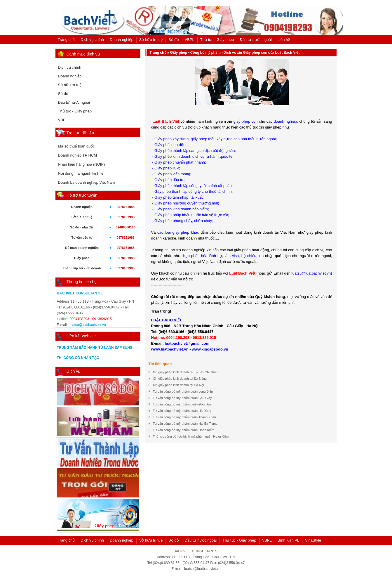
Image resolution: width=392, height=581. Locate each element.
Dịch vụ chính (92, 40)
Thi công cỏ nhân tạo (78, 358)
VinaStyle (313, 540)
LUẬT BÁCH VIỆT (167, 320)
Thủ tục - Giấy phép (217, 40)
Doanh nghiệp (122, 40)
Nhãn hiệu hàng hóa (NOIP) (82, 164)
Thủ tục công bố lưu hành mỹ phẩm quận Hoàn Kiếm (191, 436)
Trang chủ (66, 40)
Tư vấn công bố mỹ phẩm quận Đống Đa (182, 404)
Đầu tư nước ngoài (256, 40)
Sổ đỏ (174, 40)
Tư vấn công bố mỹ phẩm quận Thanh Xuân (184, 417)
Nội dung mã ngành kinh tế (81, 173)
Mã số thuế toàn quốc (76, 146)
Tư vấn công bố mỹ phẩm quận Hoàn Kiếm (184, 430)
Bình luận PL (288, 540)
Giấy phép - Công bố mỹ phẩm (195, 53)
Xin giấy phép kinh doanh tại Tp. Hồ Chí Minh (185, 372)
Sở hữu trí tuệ (151, 40)
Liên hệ (284, 40)
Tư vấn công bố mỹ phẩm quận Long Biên (183, 391)
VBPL (190, 40)
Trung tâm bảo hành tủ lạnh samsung (95, 348)
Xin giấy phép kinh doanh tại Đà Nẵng (180, 379)
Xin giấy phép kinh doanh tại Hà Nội (179, 385)
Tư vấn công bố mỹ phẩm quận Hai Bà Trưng (185, 424)
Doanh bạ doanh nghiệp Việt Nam (87, 182)
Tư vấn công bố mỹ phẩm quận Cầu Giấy (182, 398)
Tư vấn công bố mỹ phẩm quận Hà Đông (182, 411)
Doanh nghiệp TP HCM (78, 155)
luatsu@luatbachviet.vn (88, 325)
